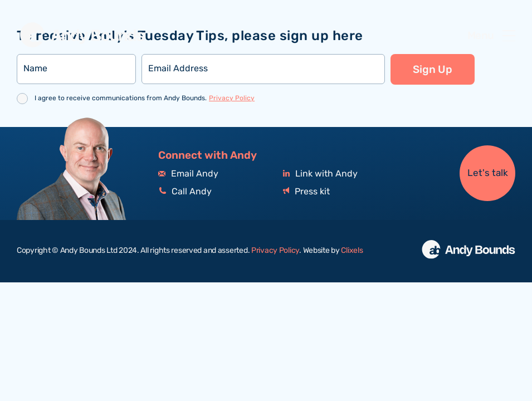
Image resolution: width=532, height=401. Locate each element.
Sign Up (433, 70)
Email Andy (188, 174)
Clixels (352, 251)
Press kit (306, 192)
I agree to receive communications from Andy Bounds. (145, 98)
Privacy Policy (232, 98)
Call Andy (185, 192)
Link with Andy (320, 174)
